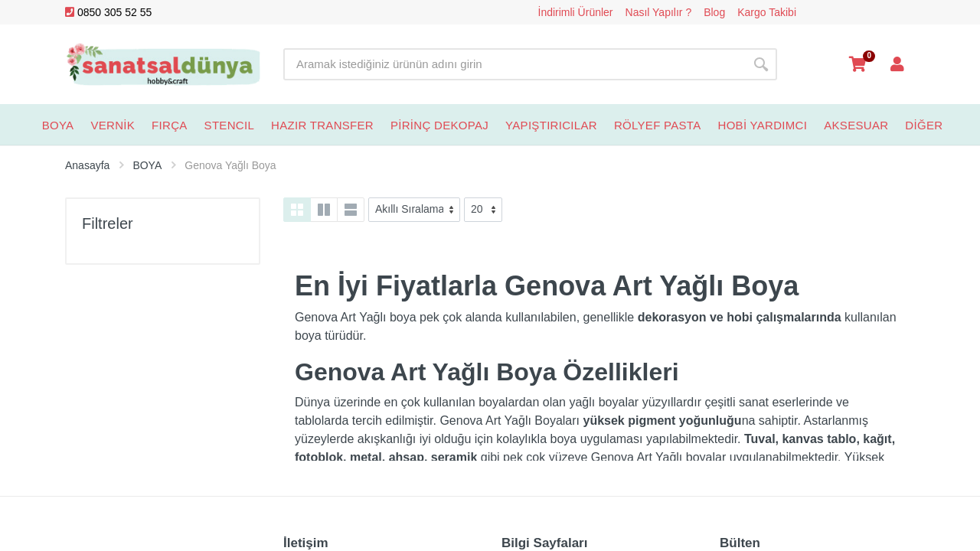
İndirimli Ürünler (576, 12)
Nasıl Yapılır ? (659, 12)
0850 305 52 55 (108, 12)
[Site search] (514, 64)
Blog (714, 12)
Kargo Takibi (767, 12)
